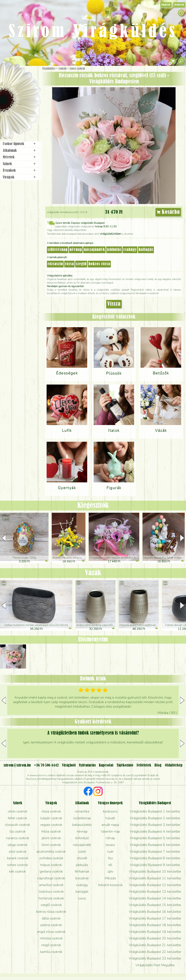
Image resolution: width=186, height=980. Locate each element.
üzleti (82, 851)
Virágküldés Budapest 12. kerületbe (155, 885)
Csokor (23, 84)
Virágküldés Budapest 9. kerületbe (155, 865)
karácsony (110, 811)
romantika (82, 811)
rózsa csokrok (51, 811)
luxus (82, 898)
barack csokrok (18, 858)
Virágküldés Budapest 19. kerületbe (155, 932)
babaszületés (82, 825)
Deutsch (179, 5)
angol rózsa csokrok (51, 932)
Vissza (114, 304)
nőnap (110, 838)
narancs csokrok (18, 838)
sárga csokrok (18, 845)
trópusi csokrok (51, 865)
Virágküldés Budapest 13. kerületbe (155, 891)
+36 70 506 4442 (46, 765)
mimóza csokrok (51, 938)
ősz (110, 858)
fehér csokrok (18, 818)
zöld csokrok (18, 851)
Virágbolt (19, 119)
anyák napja (110, 825)
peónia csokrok (51, 925)
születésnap (58, 250)
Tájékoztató (125, 765)
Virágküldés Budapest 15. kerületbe (155, 905)
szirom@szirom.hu (17, 765)
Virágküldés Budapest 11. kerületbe (155, 878)
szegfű (81, 264)
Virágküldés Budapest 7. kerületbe (155, 851)
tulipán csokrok (51, 818)
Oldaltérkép (174, 765)
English (166, 5)
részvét (82, 858)
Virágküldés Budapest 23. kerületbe (155, 958)
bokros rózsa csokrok (51, 912)
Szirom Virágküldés (93, 32)
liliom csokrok (51, 845)
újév (110, 871)
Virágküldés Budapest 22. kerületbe (155, 952)
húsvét (110, 818)
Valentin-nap (110, 831)
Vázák (93, 573)
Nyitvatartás (87, 765)
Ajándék (16, 77)
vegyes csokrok (51, 825)
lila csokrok (18, 831)
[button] (182, 538)
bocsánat (82, 878)
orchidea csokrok (51, 858)
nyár (110, 851)
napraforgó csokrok (51, 878)
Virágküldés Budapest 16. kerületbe (155, 912)
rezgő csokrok (51, 945)
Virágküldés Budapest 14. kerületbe (155, 898)
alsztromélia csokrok (51, 851)
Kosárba (168, 212)
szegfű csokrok (51, 905)
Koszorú (24, 110)
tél (110, 865)
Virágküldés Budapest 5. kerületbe (155, 838)
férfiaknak (82, 871)
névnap (76, 250)
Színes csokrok (77, 69)
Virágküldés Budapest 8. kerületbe (155, 858)
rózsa (69, 264)
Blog (158, 765)
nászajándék (94, 250)
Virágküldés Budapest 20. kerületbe (155, 938)
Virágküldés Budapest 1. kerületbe (155, 811)
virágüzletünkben (111, 234)
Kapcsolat (106, 765)
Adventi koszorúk (110, 885)
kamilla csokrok (51, 952)
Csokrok (62, 69)
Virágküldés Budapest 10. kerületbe (155, 871)
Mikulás (110, 878)
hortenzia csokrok (51, 898)
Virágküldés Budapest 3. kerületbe (155, 825)
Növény (27, 92)
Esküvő (28, 101)
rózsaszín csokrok (18, 825)
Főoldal (9, 74)
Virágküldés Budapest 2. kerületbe (155, 818)
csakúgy (130, 250)
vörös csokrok (18, 811)
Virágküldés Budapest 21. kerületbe (155, 945)
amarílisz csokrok (51, 885)
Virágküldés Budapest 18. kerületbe (155, 925)
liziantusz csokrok (51, 891)
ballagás (146, 250)
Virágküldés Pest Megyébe (155, 965)
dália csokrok (51, 918)
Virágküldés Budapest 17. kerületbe (155, 918)
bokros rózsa (99, 264)
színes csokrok (18, 865)
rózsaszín (55, 264)
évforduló (82, 838)
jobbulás (114, 250)
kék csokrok (18, 871)
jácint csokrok (51, 838)
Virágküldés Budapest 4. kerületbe (155, 831)
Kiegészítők (93, 506)
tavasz (110, 845)
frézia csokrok (51, 831)
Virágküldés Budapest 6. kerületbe (155, 845)
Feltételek (144, 765)
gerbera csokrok (51, 871)
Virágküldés (49, 69)
